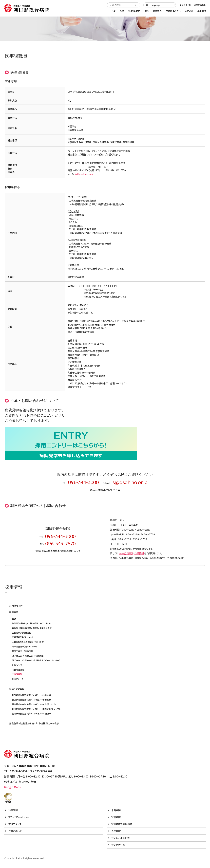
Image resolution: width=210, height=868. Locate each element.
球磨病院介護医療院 (122, 824)
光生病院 (116, 831)
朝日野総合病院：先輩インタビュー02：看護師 (31, 700)
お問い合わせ (200, 5)
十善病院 (116, 810)
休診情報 (139, 553)
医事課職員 (17, 674)
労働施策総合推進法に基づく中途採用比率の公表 (34, 723)
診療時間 (13, 810)
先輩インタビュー (18, 689)
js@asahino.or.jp (84, 174)
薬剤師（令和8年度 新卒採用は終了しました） (32, 623)
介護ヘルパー (18, 665)
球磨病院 (116, 817)
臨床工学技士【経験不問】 (23, 651)
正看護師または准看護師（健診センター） (29, 642)
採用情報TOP (16, 606)
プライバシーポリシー (19, 817)
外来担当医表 (126, 553)
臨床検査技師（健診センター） (24, 646)
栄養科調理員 (18, 670)
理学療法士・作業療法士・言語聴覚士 (28, 656)
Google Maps (12, 787)
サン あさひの (118, 845)
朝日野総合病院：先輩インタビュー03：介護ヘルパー (34, 704)
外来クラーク (18, 679)
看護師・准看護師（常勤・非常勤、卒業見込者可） (32, 628)
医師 (14, 619)
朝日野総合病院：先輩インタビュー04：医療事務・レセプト (36, 709)
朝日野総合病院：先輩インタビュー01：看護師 (31, 695)
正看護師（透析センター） (22, 637)
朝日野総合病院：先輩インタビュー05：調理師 (31, 713)
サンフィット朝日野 (121, 838)
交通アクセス (185, 5)
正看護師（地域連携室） (22, 633)
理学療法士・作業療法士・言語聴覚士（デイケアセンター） (36, 660)
